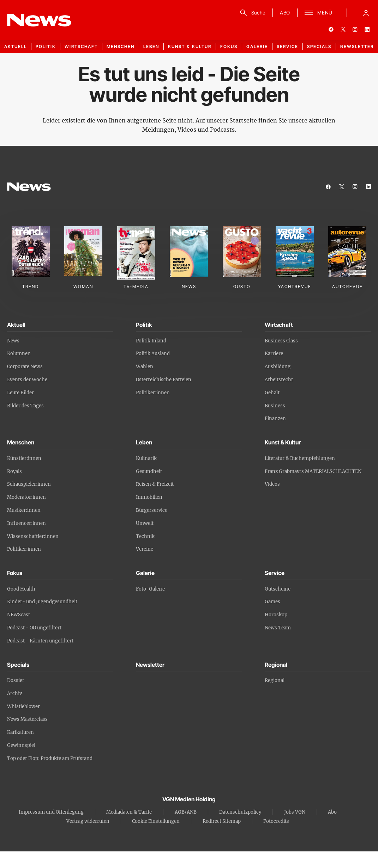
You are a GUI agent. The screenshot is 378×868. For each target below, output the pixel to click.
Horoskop (276, 615)
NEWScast (19, 615)
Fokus (229, 46)
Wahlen (145, 367)
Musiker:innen (24, 510)
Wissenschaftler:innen (33, 536)
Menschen (121, 46)
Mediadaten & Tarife (129, 812)
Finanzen (275, 418)
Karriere (274, 354)
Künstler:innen (24, 458)
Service (287, 46)
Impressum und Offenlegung (51, 812)
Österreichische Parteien (164, 380)
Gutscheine (278, 589)
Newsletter (357, 46)
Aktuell (16, 46)
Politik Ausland (153, 354)
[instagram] (355, 29)
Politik (46, 46)
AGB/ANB (186, 812)
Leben (151, 46)
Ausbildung (278, 367)
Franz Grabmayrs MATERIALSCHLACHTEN (313, 471)
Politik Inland (151, 341)
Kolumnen (19, 354)
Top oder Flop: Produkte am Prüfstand (50, 758)
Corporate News (25, 367)
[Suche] (251, 13)
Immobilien (149, 497)
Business (275, 406)
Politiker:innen (153, 393)
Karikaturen (20, 732)
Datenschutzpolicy (240, 812)
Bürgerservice (152, 510)
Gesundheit (149, 471)
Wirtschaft (81, 46)
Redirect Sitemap (222, 821)
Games (272, 602)
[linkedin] (367, 29)
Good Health (21, 589)
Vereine (145, 549)
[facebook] (331, 29)
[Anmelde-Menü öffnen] (366, 13)
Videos (272, 484)
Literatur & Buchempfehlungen (300, 458)
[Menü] (319, 13)
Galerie (257, 46)
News (13, 341)
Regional (275, 680)
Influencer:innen (26, 523)
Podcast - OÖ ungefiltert (34, 628)
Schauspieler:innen (29, 484)
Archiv (14, 693)
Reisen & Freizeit (155, 484)
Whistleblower (23, 707)
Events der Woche (27, 380)
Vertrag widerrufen (88, 821)
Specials (319, 46)
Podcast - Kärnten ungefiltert (40, 641)
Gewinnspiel (21, 745)
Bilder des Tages (25, 406)
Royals (14, 471)
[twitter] (343, 29)
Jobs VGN (295, 812)
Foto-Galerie (150, 589)
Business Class (281, 341)
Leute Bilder (20, 393)
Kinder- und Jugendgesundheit (42, 602)
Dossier (16, 680)
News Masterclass (27, 719)
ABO (285, 13)
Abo (332, 812)
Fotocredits (276, 821)
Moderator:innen (26, 497)
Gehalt (272, 393)
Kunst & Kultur (190, 46)
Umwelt (145, 523)
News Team (278, 628)
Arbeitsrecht (279, 380)
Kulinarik (146, 458)
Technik (145, 536)
